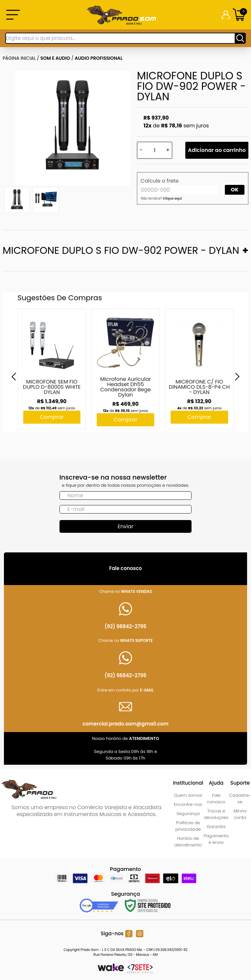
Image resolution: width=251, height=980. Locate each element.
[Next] (237, 377)
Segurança (188, 814)
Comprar (52, 417)
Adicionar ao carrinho (217, 150)
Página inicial (19, 58)
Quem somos (188, 795)
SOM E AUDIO (55, 58)
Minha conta (240, 814)
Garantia (216, 827)
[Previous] (14, 377)
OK (235, 190)
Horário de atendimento (188, 842)
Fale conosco (216, 799)
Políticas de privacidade (188, 826)
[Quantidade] (155, 150)
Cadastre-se (240, 799)
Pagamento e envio (216, 839)
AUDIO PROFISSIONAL (99, 58)
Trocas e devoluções (216, 814)
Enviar (125, 526)
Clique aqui (172, 198)
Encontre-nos (188, 804)
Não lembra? (161, 198)
